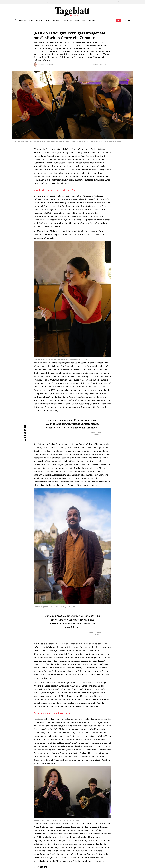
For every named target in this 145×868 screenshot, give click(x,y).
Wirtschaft (57, 20)
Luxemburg (22, 20)
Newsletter (65, 2)
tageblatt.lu (29, 2)
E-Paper (47, 2)
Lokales (48, 20)
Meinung (39, 20)
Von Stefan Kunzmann (45, 64)
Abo (119, 2)
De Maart (84, 2)
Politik (31, 20)
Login (127, 20)
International (67, 20)
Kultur (77, 20)
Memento (102, 2)
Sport (84, 20)
